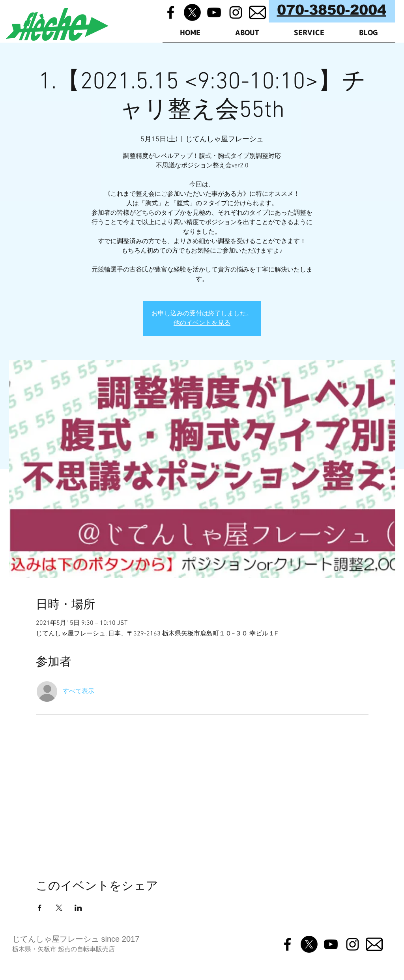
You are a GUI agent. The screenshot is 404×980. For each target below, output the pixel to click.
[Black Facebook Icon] (171, 12)
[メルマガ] (257, 12)
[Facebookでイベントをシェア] (40, 908)
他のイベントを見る (202, 323)
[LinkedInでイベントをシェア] (78, 908)
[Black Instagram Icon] (236, 12)
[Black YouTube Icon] (214, 12)
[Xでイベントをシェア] (59, 908)
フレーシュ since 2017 (99, 939)
